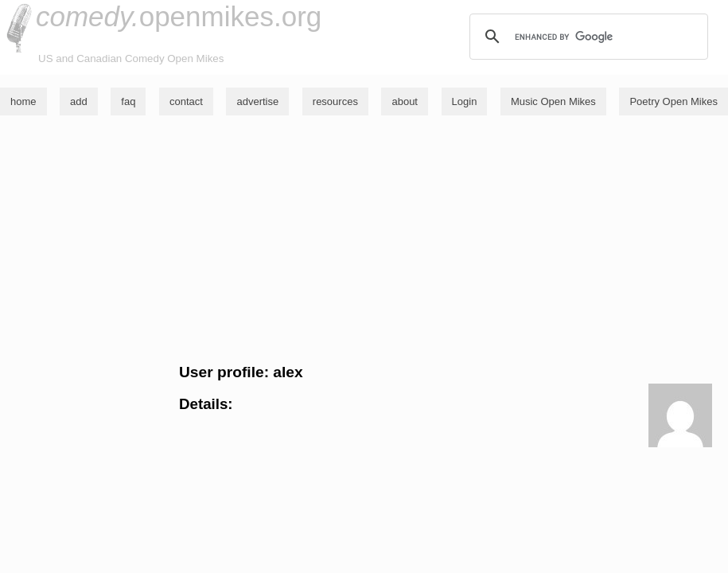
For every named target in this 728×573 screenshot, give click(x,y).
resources (335, 101)
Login (465, 101)
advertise (257, 101)
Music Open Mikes (553, 101)
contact (186, 101)
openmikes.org (179, 16)
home (23, 101)
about (405, 101)
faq (128, 101)
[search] (586, 37)
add (79, 101)
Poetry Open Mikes (673, 101)
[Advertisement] (364, 240)
